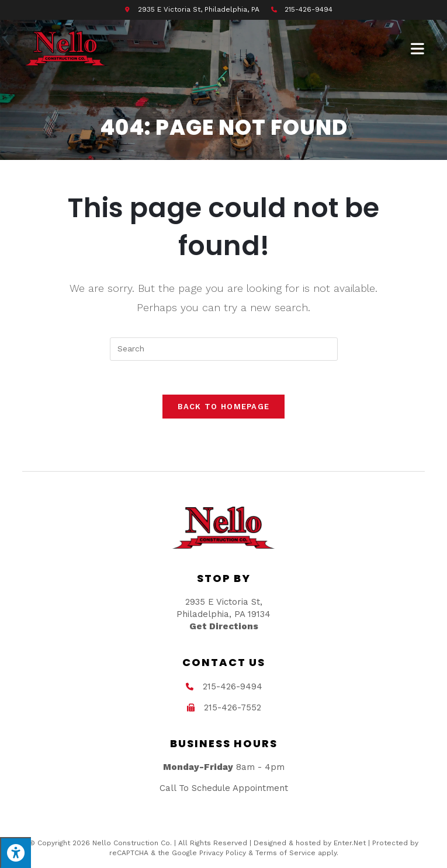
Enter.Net (350, 845)
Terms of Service (285, 854)
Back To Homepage (224, 408)
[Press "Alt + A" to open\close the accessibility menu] (15, 853)
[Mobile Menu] (418, 48)
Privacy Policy (223, 854)
